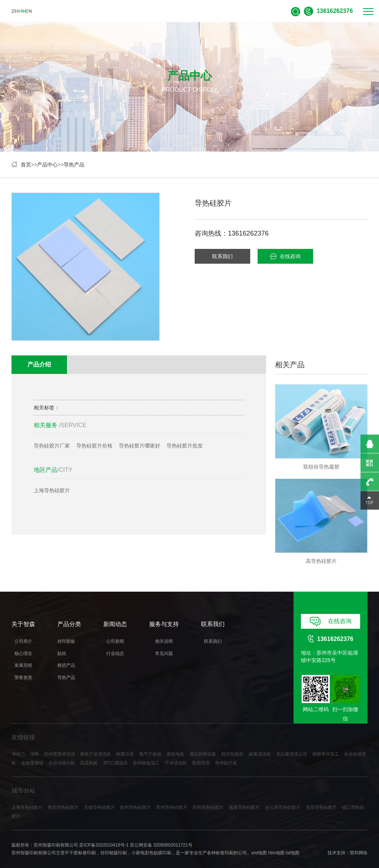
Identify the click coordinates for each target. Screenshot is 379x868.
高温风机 (89, 763)
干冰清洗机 (176, 763)
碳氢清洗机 (260, 754)
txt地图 (293, 853)
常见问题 (164, 653)
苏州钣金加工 (146, 763)
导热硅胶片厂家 (52, 446)
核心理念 (23, 653)
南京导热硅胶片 (63, 807)
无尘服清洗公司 (292, 754)
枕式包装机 (232, 754)
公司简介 (23, 641)
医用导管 (201, 763)
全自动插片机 (62, 763)
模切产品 (66, 665)
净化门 (18, 754)
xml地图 (259, 853)
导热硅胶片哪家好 (140, 446)
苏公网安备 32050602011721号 (161, 845)
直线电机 (175, 754)
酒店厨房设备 (203, 754)
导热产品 (74, 165)
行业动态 (115, 653)
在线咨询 (285, 256)
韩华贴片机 (226, 763)
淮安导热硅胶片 (321, 807)
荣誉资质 (23, 678)
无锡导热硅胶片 (100, 807)
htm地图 (276, 853)
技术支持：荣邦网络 (348, 853)
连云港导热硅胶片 (283, 807)
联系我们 (222, 256)
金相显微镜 (32, 763)
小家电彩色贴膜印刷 (151, 853)
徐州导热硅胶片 (135, 807)
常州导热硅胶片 (172, 807)
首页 (26, 165)
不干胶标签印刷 (80, 853)
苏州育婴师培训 (60, 754)
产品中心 (47, 165)
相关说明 (164, 641)
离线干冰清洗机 (95, 754)
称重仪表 (125, 754)
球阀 (34, 754)
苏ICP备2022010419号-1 (104, 845)
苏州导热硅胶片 (208, 807)
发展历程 (23, 665)
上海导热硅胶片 (52, 491)
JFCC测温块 (115, 763)
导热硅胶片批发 (185, 446)
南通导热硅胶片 (244, 807)
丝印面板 (66, 641)
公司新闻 (115, 641)
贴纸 (62, 653)
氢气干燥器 (150, 754)
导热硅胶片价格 (94, 446)
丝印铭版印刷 (114, 853)
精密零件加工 (326, 754)
